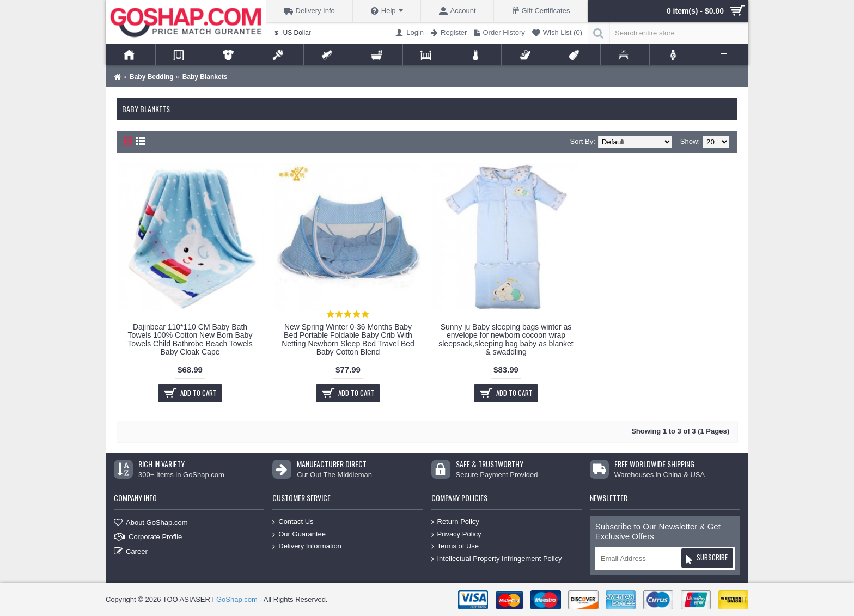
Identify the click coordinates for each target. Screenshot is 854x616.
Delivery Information (307, 547)
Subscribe (707, 559)
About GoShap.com (151, 523)
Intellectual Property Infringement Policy (497, 559)
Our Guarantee (299, 534)
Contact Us (293, 522)
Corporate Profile (148, 537)
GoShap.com (237, 599)
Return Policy (455, 522)
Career (131, 552)
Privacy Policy (456, 534)
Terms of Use (455, 547)
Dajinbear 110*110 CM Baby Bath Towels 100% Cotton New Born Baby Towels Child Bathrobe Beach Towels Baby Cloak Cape (190, 339)
